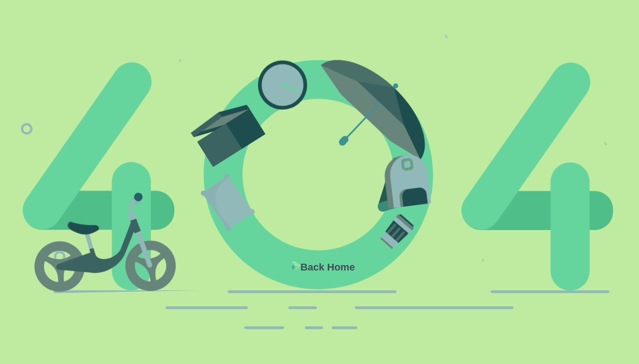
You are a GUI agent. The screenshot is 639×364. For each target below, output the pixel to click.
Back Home (328, 267)
